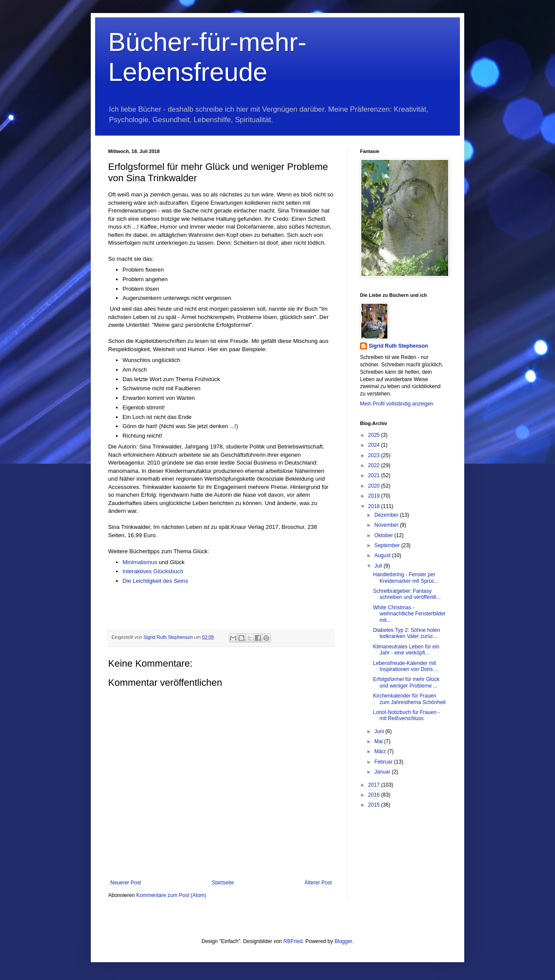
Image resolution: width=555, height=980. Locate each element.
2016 (375, 795)
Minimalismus (141, 562)
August (383, 555)
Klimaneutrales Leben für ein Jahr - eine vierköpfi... (406, 650)
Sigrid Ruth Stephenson (398, 346)
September (388, 545)
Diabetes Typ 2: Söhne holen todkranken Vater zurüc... (406, 633)
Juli (379, 566)
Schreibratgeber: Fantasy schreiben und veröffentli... (407, 594)
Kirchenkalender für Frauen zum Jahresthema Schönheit (409, 699)
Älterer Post (318, 883)
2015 (375, 805)
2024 (375, 445)
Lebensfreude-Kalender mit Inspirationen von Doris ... (406, 666)
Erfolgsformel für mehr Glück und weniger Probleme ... (406, 682)
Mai (379, 741)
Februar (384, 762)
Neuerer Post (126, 883)
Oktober (384, 535)
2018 (375, 506)
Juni (380, 731)
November (387, 525)
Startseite (223, 883)
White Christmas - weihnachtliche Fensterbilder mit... (409, 614)
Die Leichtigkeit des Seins (155, 581)
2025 (375, 435)
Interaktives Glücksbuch (154, 571)
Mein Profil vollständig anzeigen (397, 404)
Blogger (343, 941)
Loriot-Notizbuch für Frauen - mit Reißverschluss (406, 715)
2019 (375, 496)
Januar (383, 772)
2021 (375, 475)
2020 (375, 486)
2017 (375, 785)
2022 (375, 465)
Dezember (387, 515)
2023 (375, 455)
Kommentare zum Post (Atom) (171, 895)
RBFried (293, 941)
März (381, 751)
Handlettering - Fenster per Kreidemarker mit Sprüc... (406, 578)
